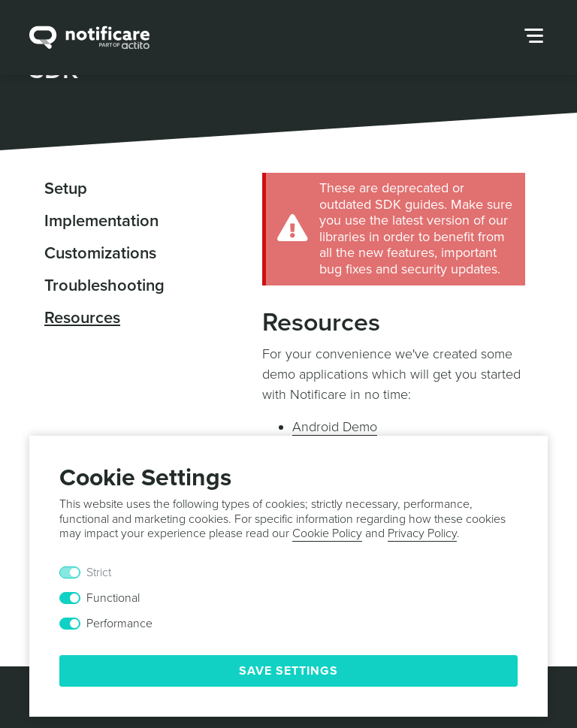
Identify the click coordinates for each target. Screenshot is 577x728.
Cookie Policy (327, 533)
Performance (119, 624)
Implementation (101, 221)
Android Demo (335, 427)
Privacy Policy (422, 533)
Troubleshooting (104, 285)
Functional (113, 598)
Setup (66, 189)
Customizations (100, 253)
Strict (99, 572)
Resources (82, 318)
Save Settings (288, 671)
